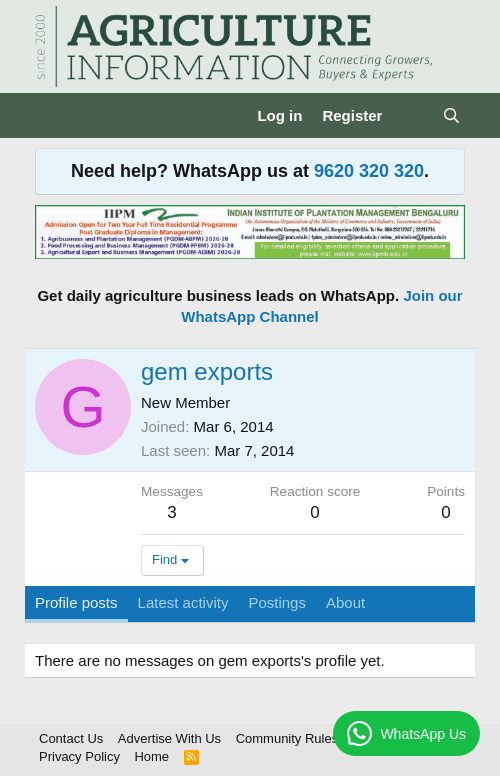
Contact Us (71, 738)
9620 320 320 (369, 171)
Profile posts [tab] (76, 602)
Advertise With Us (169, 738)
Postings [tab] (277, 602)
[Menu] (52, 116)
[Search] (451, 115)
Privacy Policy (79, 756)
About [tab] (345, 602)
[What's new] (411, 115)
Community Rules (287, 738)
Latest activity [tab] (183, 602)
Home (151, 756)
